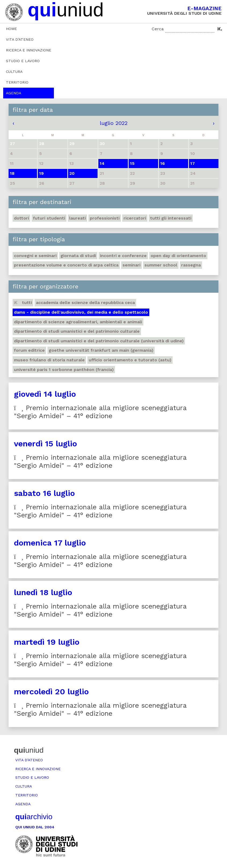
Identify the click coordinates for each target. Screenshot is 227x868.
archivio (34, 817)
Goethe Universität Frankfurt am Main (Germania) (101, 350)
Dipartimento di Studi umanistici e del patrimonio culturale (77, 331)
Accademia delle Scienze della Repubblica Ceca (85, 303)
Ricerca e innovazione (29, 50)
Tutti (23, 303)
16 (163, 163)
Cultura (14, 72)
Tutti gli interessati (171, 218)
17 (193, 163)
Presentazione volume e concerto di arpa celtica (66, 265)
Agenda (14, 93)
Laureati (77, 218)
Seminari (131, 265)
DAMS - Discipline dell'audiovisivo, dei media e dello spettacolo (81, 312)
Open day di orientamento (178, 256)
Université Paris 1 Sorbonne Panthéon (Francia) (64, 370)
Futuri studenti (49, 218)
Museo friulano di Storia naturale (49, 360)
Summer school (161, 265)
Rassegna (191, 265)
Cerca (158, 29)
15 (132, 163)
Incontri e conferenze (123, 256)
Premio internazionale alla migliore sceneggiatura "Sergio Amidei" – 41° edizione (100, 412)
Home (11, 29)
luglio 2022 (114, 123)
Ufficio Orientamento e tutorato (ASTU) (130, 360)
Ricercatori (135, 218)
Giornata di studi (78, 256)
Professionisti (105, 218)
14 (102, 163)
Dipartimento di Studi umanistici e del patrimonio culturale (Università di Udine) (99, 341)
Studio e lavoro (23, 61)
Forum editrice (29, 350)
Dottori (21, 218)
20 (72, 173)
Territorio (17, 82)
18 (12, 173)
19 (41, 173)
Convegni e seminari (35, 256)
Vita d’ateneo (20, 39)
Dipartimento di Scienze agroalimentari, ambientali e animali (78, 322)
